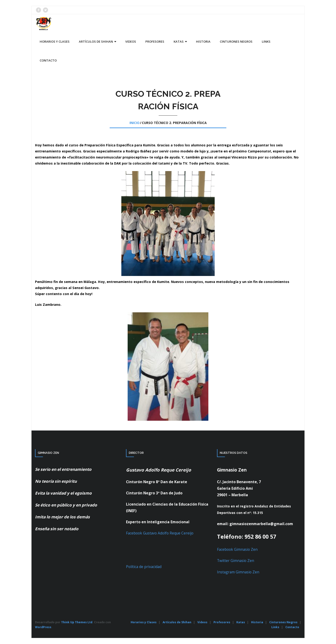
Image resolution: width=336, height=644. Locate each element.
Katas (241, 622)
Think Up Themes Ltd (77, 622)
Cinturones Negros (283, 622)
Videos (202, 622)
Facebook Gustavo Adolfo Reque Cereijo (160, 533)
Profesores (222, 622)
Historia (257, 622)
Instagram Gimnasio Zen (238, 572)
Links (275, 627)
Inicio (135, 123)
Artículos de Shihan (177, 622)
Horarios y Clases (144, 622)
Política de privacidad (144, 567)
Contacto (292, 627)
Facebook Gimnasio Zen (237, 549)
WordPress (43, 627)
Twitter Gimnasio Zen (236, 561)
